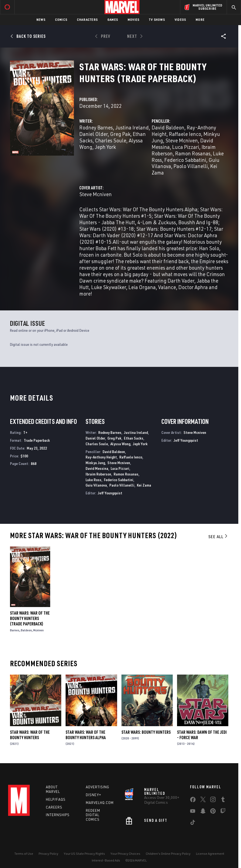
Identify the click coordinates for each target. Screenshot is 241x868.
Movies (133, 20)
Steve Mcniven (182, 140)
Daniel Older (94, 134)
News (41, 20)
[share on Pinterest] (213, 812)
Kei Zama (144, 485)
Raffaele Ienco (185, 134)
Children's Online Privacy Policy (168, 854)
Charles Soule (111, 140)
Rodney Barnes (96, 127)
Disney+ (94, 795)
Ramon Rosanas (193, 153)
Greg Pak (120, 134)
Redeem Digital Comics (93, 815)
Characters (87, 20)
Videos (180, 20)
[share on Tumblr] (223, 800)
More (200, 20)
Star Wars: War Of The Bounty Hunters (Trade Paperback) (30, 618)
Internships (58, 815)
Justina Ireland (132, 127)
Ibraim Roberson (98, 474)
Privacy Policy (48, 854)
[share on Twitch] (223, 812)
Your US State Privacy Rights (84, 854)
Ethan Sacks (134, 438)
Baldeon (26, 630)
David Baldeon (168, 127)
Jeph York (105, 147)
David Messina (97, 468)
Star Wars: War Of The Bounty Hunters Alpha (86, 735)
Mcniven (38, 630)
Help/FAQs (56, 799)
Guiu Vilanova (96, 485)
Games (113, 20)
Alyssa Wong (120, 444)
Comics (61, 20)
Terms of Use (24, 854)
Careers (54, 807)
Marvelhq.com (100, 803)
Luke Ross (94, 480)
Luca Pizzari (186, 147)
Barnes (15, 630)
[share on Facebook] (193, 801)
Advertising (98, 787)
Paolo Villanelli (191, 166)
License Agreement (210, 854)
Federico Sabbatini (185, 160)
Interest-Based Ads (106, 860)
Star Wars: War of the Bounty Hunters (30, 735)
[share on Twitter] (203, 800)
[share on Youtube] (193, 812)
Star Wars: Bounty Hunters (146, 732)
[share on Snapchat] (203, 812)
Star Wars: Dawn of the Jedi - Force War (202, 735)
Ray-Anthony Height (101, 457)
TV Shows (157, 20)
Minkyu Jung (95, 463)
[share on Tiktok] (193, 823)
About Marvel (53, 789)
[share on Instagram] (213, 800)
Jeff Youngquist (110, 493)
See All (218, 537)
